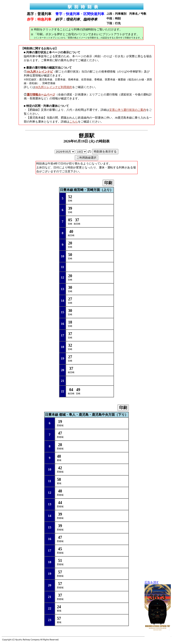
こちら (74, 122)
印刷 (108, 183)
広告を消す (152, 582)
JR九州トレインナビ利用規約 (54, 87)
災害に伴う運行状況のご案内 (128, 110)
